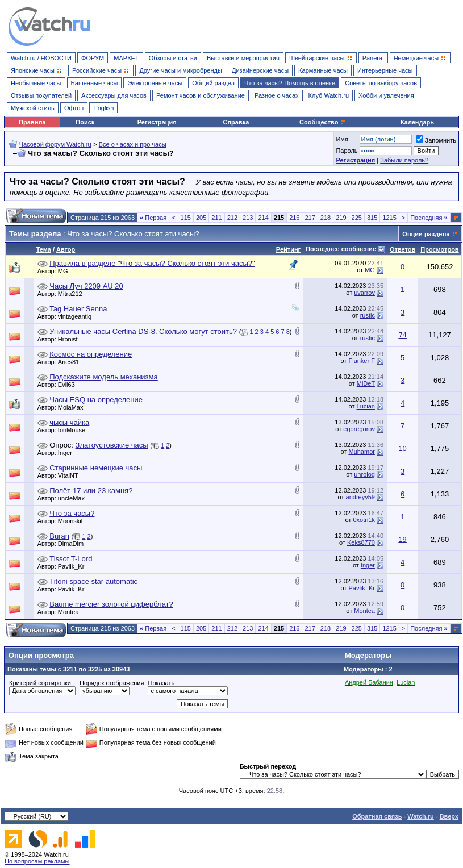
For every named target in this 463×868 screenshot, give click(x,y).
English (103, 108)
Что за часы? (72, 513)
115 (186, 218)
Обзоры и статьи (173, 58)
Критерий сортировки (40, 683)
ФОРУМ (93, 58)
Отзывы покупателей (41, 95)
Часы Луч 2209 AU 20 (86, 286)
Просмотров (439, 249)
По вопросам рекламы (37, 861)
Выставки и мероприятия (243, 58)
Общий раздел (213, 83)
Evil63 (69, 385)
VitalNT (71, 475)
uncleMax (74, 498)
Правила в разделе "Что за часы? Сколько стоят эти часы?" (152, 263)
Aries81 (71, 362)
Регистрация (157, 122)
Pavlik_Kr (74, 566)
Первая (153, 218)
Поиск (85, 122)
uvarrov (364, 293)
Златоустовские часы (112, 445)
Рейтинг (288, 249)
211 (216, 218)
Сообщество (323, 122)
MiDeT (366, 383)
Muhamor (361, 452)
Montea (71, 612)
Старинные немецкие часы (96, 468)
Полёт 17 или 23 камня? (91, 491)
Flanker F (361, 361)
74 (402, 335)
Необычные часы (36, 83)
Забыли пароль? (404, 160)
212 (232, 218)
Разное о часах (277, 95)
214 (263, 218)
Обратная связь (377, 816)
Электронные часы (155, 83)
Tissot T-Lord (71, 559)
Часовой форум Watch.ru (55, 144)
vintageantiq (78, 316)
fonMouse (74, 430)
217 (310, 218)
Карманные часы (323, 70)
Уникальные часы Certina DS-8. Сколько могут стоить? (143, 331)
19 (402, 539)
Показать (161, 683)
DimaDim (74, 544)
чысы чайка (69, 422)
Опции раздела (426, 234)
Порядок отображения (112, 683)
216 (294, 218)
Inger (68, 453)
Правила (32, 122)
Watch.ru (421, 816)
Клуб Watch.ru (329, 95)
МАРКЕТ (126, 58)
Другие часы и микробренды (180, 70)
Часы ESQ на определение (96, 400)
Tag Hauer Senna (78, 309)
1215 (389, 218)
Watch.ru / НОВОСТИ (41, 58)
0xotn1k (364, 520)
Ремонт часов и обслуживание (201, 95)
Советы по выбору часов (381, 83)
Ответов (402, 249)
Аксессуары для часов (114, 95)
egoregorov (359, 429)
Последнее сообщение (341, 249)
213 (248, 218)
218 (326, 218)
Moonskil (73, 521)
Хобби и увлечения (386, 95)
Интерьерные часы (385, 70)
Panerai (373, 58)
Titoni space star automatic (93, 581)
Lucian (366, 406)
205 (201, 218)
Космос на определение (91, 354)
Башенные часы (95, 83)
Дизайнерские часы (260, 70)
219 (341, 218)
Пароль (347, 151)
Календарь (417, 122)
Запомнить (436, 140)
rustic (368, 315)
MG (66, 271)
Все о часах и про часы (133, 144)
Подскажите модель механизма (103, 377)
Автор (66, 249)
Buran (59, 536)
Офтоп (74, 108)
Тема (44, 249)
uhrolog (364, 474)
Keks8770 (361, 542)
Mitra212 (73, 294)
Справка (236, 122)
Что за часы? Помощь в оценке (290, 83)
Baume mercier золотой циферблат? (111, 604)
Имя (342, 139)
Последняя (429, 218)
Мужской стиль (33, 108)
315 (372, 218)
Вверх (449, 816)
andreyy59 (360, 497)
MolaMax (74, 407)
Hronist (71, 339)
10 (402, 448)
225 (357, 218)
